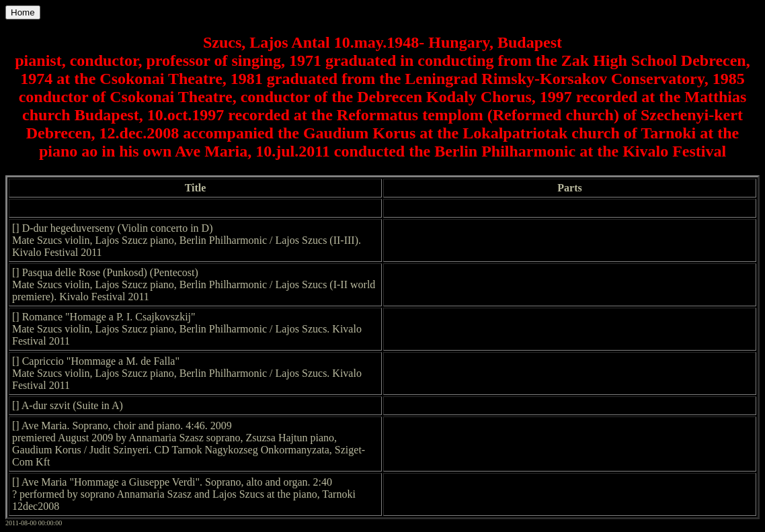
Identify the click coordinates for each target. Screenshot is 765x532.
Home (23, 12)
